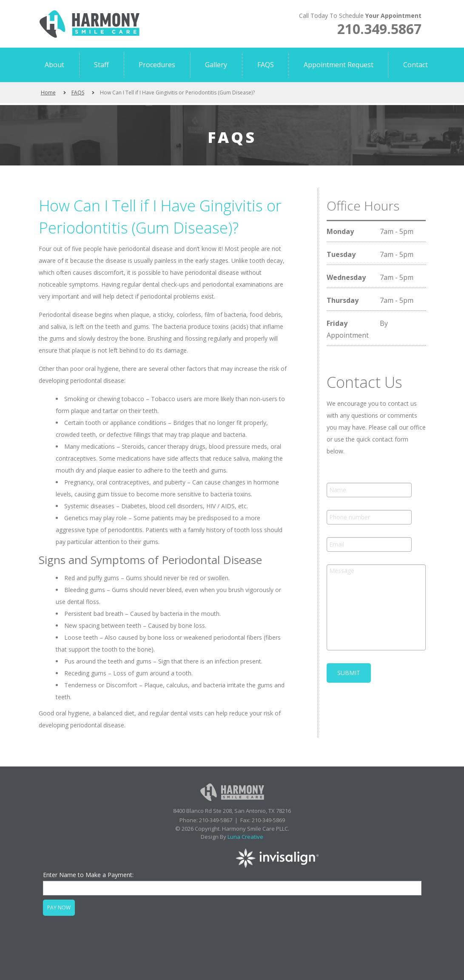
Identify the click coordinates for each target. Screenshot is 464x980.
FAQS (78, 93)
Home (48, 93)
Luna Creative (245, 837)
